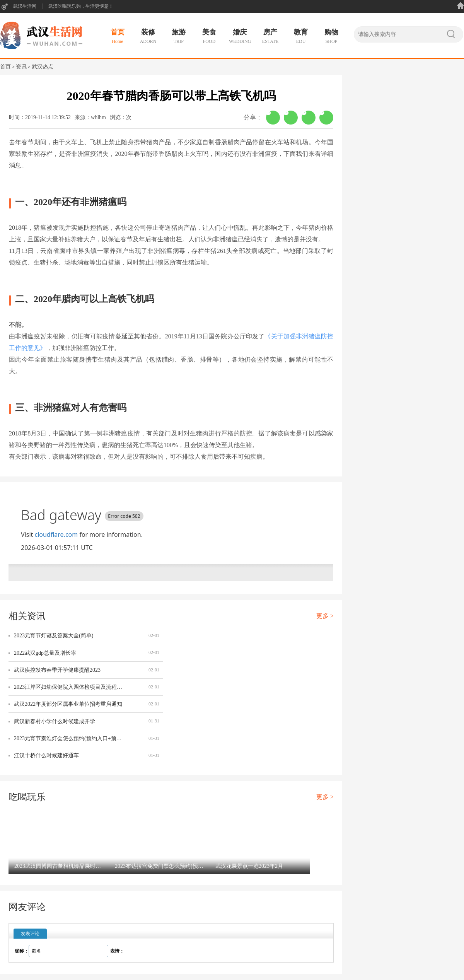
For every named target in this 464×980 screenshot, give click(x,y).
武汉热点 (43, 67)
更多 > (325, 616)
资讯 (21, 67)
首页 (5, 67)
